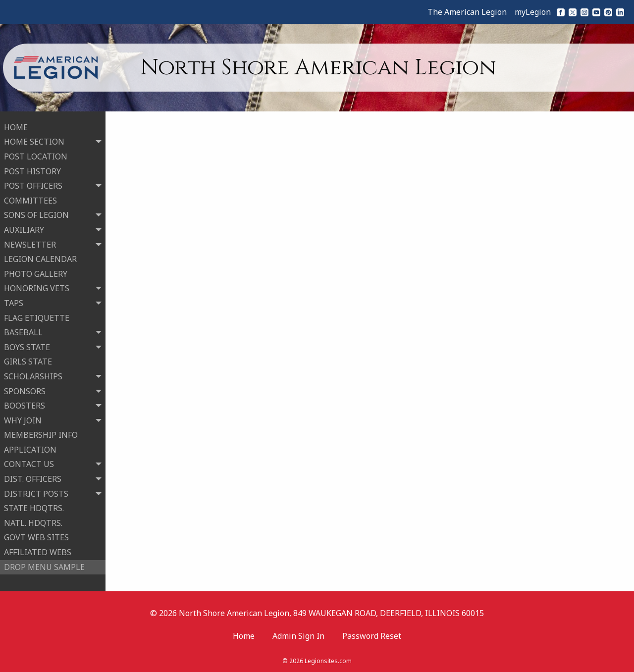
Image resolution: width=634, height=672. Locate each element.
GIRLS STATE (28, 361)
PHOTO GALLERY (36, 273)
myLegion (533, 12)
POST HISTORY (32, 170)
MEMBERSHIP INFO (41, 434)
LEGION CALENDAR (40, 258)
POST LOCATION (36, 155)
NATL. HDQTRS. (33, 522)
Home (244, 634)
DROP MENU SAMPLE (44, 566)
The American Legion (467, 12)
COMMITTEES (30, 200)
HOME (16, 126)
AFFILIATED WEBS (38, 551)
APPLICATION (30, 449)
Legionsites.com (328, 659)
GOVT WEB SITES (36, 537)
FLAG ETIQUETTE (37, 317)
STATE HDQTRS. (34, 508)
